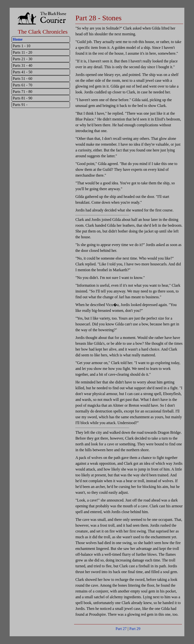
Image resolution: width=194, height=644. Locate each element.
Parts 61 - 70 (22, 85)
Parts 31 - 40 (22, 65)
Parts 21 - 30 (22, 59)
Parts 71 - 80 (22, 92)
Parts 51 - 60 (22, 79)
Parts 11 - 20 (22, 52)
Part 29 (135, 629)
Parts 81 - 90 (22, 98)
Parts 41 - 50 (22, 72)
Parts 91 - (20, 105)
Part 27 (121, 629)
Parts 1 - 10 (21, 46)
